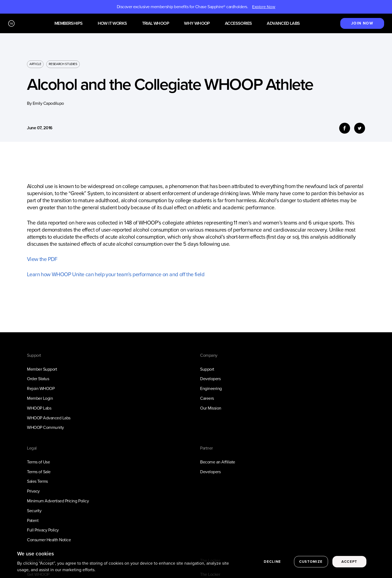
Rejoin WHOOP (41, 388)
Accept (349, 564)
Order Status (38, 379)
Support (207, 369)
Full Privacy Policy (43, 530)
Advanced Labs (283, 24)
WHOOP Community (45, 427)
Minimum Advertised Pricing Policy (58, 501)
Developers (210, 379)
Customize (311, 564)
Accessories (238, 24)
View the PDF (42, 259)
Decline (272, 564)
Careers (207, 398)
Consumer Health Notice (49, 540)
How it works (112, 24)
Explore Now (264, 7)
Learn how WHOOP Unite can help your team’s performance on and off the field (116, 274)
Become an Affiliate (218, 462)
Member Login (40, 398)
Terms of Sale (39, 472)
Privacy (33, 491)
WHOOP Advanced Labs (49, 418)
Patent (33, 520)
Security (34, 511)
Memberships (68, 24)
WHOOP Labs (39, 408)
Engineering (211, 388)
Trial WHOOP (156, 24)
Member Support (42, 369)
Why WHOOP (197, 24)
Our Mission (211, 408)
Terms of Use (38, 462)
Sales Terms (37, 481)
